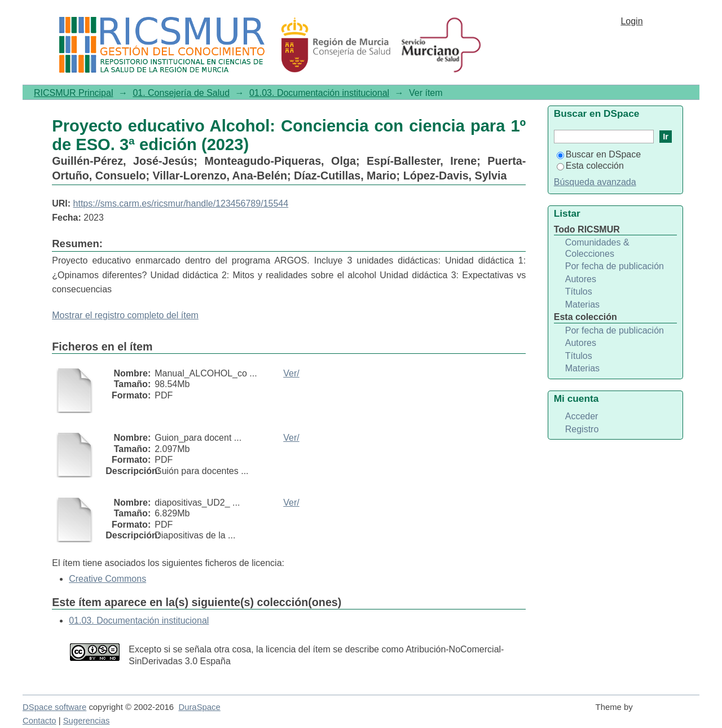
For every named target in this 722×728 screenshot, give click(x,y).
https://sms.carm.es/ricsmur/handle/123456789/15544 (181, 203)
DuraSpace (199, 707)
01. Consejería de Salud (181, 93)
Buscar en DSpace (599, 154)
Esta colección (590, 166)
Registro (582, 429)
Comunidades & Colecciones (597, 248)
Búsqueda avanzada (595, 182)
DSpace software (54, 707)
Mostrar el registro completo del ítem (125, 315)
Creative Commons (107, 579)
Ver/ (291, 373)
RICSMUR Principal (73, 93)
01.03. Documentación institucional (319, 93)
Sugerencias (87, 721)
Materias (582, 304)
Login (631, 21)
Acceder (582, 416)
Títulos (579, 291)
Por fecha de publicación (615, 266)
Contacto (39, 721)
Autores (581, 279)
